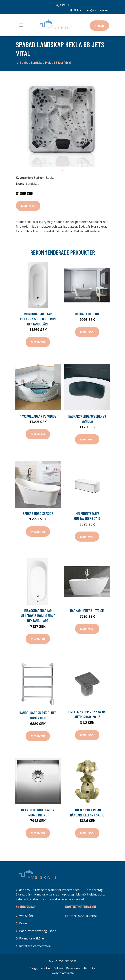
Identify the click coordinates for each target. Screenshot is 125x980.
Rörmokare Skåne (32, 938)
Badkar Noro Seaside (38, 513)
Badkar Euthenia (87, 314)
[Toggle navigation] (21, 25)
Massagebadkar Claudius (38, 416)
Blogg (34, 968)
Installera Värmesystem (35, 946)
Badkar (51, 177)
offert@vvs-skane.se (96, 10)
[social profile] (68, 5)
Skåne (77, 10)
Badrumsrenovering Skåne (38, 931)
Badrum (39, 177)
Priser (99, 26)
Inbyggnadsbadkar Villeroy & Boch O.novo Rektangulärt (38, 615)
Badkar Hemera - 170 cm (87, 610)
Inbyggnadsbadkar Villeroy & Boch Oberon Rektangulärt (38, 319)
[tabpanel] (62, 120)
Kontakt (46, 968)
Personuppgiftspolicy (81, 968)
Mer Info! (28, 206)
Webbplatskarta (63, 973)
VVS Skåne (26, 916)
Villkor (59, 968)
